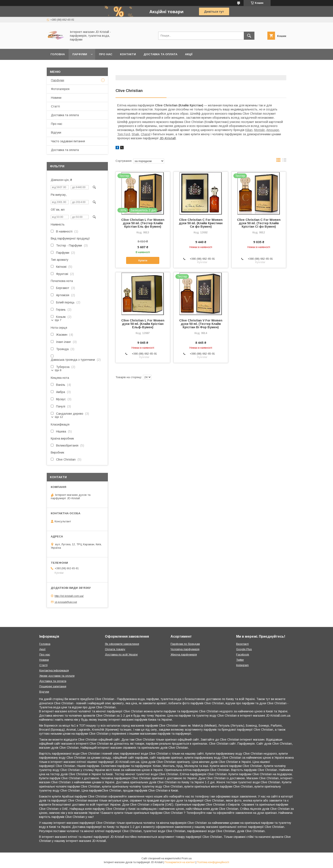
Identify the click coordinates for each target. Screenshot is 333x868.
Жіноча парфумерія (184, 655)
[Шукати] (249, 36)
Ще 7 (58, 320)
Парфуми (80, 54)
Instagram (242, 665)
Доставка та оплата (160, 54)
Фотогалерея (60, 89)
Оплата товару (115, 649)
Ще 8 (58, 370)
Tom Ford (124, 134)
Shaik (135, 134)
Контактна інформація (54, 670)
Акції (189, 54)
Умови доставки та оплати (57, 676)
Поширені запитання (53, 686)
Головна (58, 54)
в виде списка (284, 161)
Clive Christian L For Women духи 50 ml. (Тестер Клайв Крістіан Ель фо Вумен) (143, 223)
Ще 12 (59, 417)
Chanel (146, 134)
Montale (260, 130)
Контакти (128, 54)
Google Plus (244, 649)
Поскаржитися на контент (180, 862)
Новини (56, 98)
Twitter (240, 660)
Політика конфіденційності (213, 862)
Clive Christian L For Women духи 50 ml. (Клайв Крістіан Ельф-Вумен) (143, 324)
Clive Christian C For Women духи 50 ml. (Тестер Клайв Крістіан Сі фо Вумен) (259, 223)
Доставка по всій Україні (121, 655)
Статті (55, 106)
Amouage (273, 130)
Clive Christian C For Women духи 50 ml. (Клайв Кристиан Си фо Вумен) (201, 223)
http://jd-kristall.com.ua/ (69, 596)
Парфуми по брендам (185, 644)
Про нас (106, 54)
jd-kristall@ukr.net (66, 602)
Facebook (243, 655)
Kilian (249, 130)
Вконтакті (242, 644)
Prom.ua (187, 858)
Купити (143, 261)
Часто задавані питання (68, 141)
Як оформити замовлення (122, 644)
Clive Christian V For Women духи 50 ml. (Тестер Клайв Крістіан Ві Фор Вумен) (201, 324)
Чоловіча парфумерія (185, 649)
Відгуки (56, 132)
